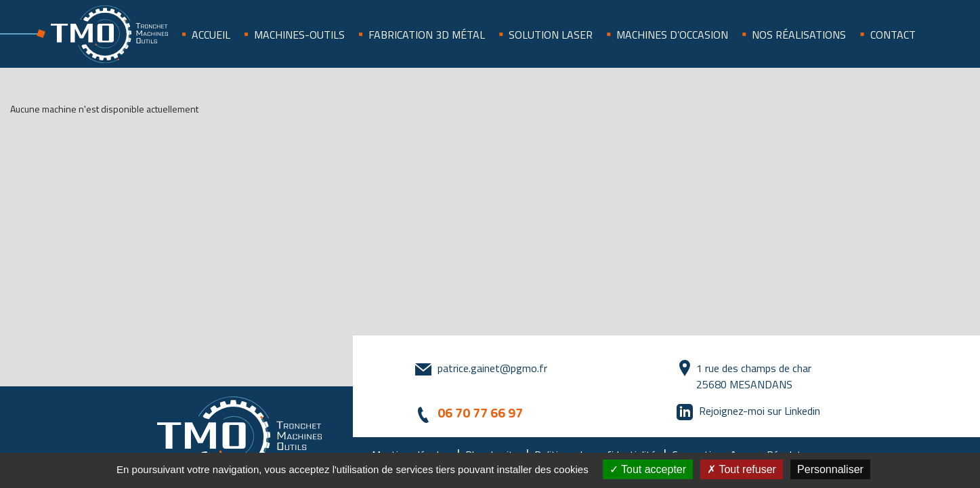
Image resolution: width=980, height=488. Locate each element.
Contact (893, 35)
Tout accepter (648, 469)
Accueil (211, 35)
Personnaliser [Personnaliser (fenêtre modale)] (830, 469)
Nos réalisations (799, 35)
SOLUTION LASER (551, 35)
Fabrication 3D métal (427, 35)
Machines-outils (299, 35)
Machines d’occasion (672, 35)
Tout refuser (742, 469)
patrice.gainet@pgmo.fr (492, 368)
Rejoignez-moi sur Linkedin (760, 411)
